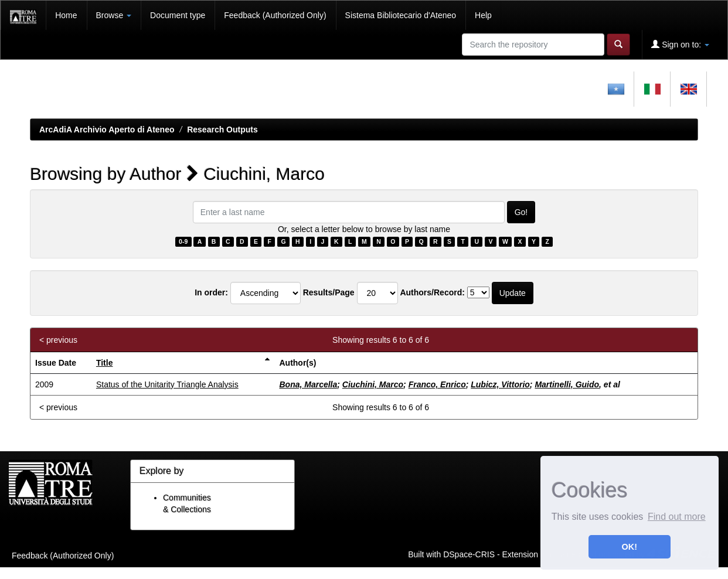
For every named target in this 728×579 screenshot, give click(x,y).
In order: (211, 292)
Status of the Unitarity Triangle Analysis (167, 384)
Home (66, 15)
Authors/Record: (432, 292)
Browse (114, 15)
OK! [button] (630, 547)
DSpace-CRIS (469, 554)
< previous (58, 340)
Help (483, 15)
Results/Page (329, 292)
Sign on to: (680, 44)
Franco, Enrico (437, 384)
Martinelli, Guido (567, 384)
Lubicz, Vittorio (500, 384)
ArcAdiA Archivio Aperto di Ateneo (107, 130)
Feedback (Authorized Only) (275, 15)
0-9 (183, 241)
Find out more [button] (677, 517)
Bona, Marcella (308, 384)
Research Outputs (222, 130)
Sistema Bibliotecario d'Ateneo (401, 15)
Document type (178, 15)
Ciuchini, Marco (373, 384)
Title (105, 363)
